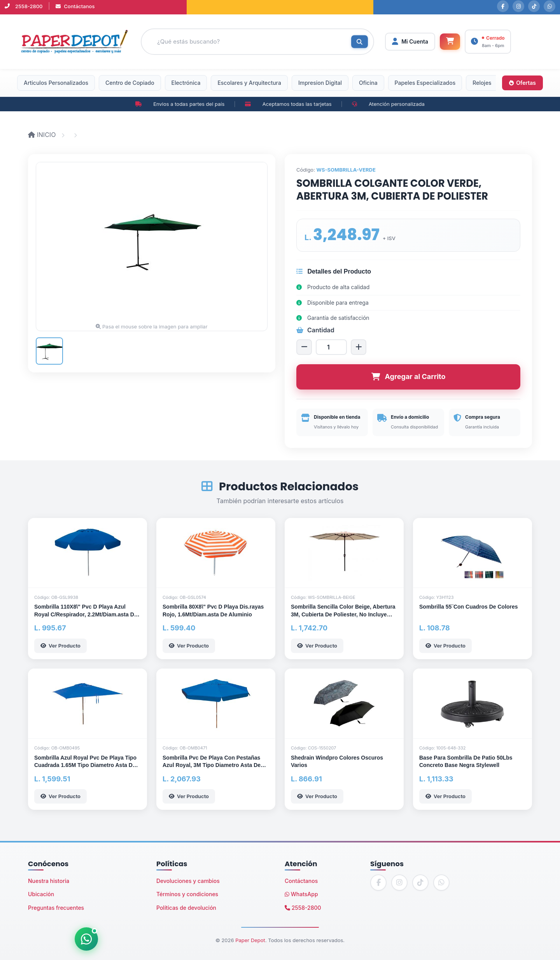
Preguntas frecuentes (56, 908)
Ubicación (41, 894)
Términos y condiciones (187, 894)
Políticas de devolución (186, 908)
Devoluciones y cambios (188, 881)
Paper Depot (250, 940)
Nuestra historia (49, 881)
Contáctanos (75, 6)
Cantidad (315, 330)
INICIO (43, 135)
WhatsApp (301, 894)
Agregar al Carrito (409, 376)
